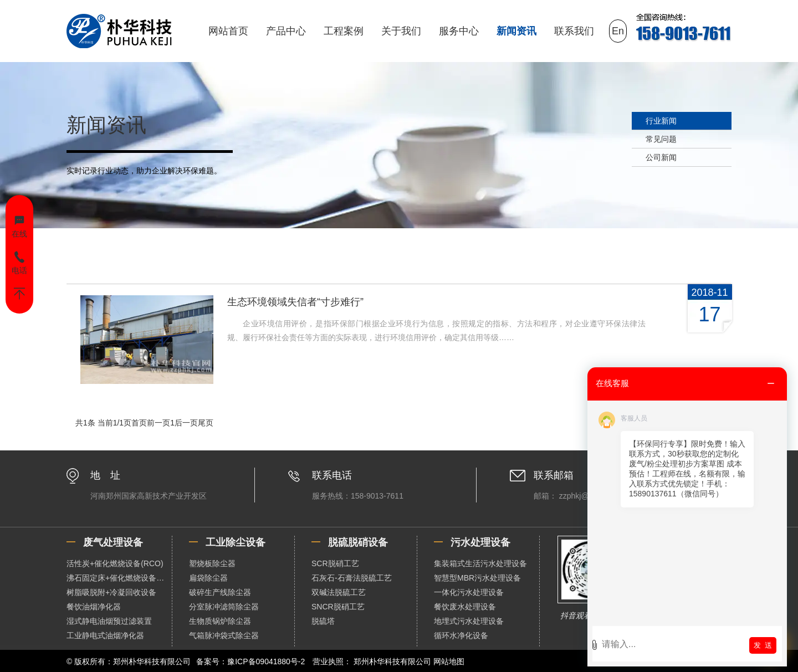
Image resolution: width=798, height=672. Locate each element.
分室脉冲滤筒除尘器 (224, 607)
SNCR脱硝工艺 (338, 607)
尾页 (206, 423)
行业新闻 (661, 121)
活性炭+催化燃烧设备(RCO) (115, 563)
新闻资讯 (516, 31)
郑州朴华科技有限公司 (392, 661)
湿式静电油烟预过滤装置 (109, 621)
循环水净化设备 (461, 635)
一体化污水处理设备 (469, 592)
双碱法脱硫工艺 (339, 592)
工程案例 (344, 31)
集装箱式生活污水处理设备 (480, 563)
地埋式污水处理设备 (469, 621)
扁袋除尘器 (208, 578)
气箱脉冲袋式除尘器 (224, 635)
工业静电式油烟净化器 (105, 635)
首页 (139, 423)
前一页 (158, 423)
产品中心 (286, 31)
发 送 (763, 645)
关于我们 (401, 31)
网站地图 (449, 661)
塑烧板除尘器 (212, 563)
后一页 (186, 423)
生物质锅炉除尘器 (220, 621)
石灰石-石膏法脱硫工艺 (352, 578)
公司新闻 (661, 157)
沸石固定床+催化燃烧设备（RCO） (119, 578)
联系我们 (574, 31)
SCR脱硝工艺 (335, 563)
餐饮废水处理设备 (465, 607)
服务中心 (459, 31)
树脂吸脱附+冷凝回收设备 (111, 592)
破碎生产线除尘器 (220, 592)
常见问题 (661, 139)
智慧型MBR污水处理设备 (477, 578)
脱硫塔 (323, 621)
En (618, 31)
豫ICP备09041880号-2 (266, 661)
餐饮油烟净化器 (94, 607)
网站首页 (228, 31)
